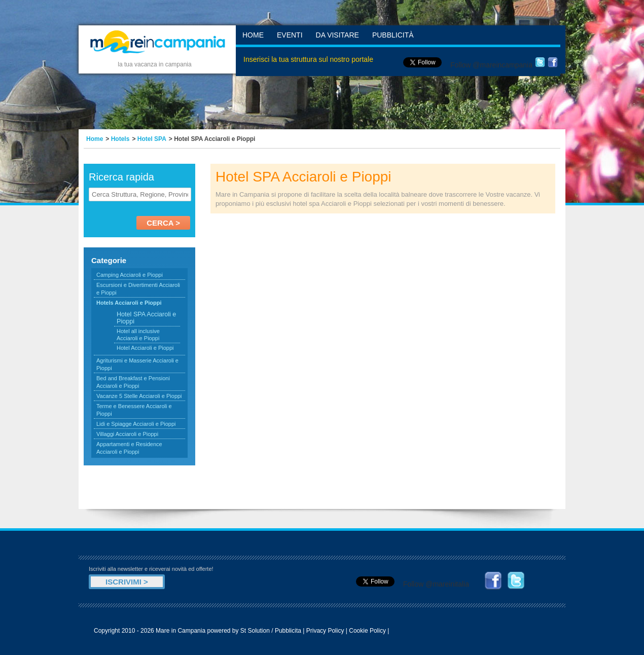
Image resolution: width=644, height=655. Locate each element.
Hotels (120, 139)
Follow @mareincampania (491, 65)
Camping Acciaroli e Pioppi (130, 275)
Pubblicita (288, 631)
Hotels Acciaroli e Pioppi (129, 303)
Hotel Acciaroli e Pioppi (145, 348)
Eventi (290, 35)
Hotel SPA (152, 139)
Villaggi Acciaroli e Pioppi (127, 434)
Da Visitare (337, 35)
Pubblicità (393, 35)
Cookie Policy (367, 631)
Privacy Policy (325, 631)
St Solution (255, 631)
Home (253, 35)
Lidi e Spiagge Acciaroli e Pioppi (136, 424)
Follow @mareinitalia (436, 584)
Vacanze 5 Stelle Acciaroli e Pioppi (139, 396)
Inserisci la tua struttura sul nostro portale (308, 59)
